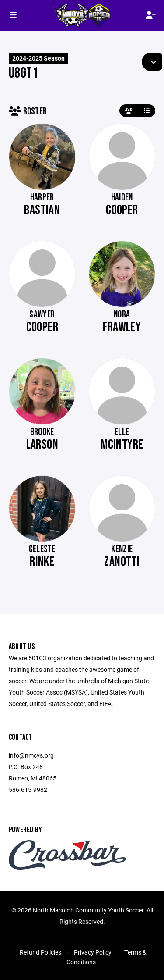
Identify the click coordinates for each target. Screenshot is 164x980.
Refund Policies (40, 952)
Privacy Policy (93, 952)
